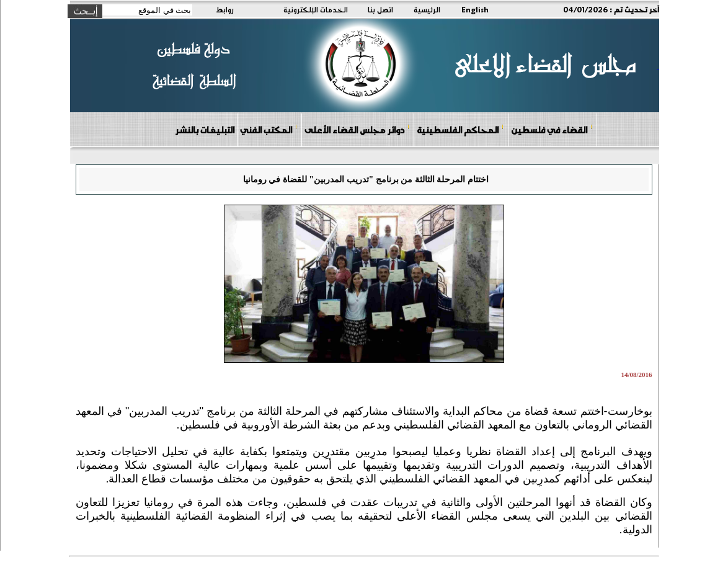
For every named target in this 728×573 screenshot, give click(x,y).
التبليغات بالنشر (205, 130)
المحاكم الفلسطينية (460, 129)
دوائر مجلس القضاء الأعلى (357, 129)
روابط (225, 9)
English (475, 9)
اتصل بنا (380, 9)
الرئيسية (427, 9)
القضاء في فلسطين (552, 129)
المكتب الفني (269, 129)
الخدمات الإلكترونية (316, 9)
